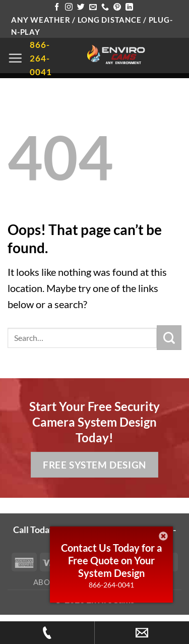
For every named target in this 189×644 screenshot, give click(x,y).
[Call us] (105, 7)
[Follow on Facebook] (57, 7)
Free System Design (94, 465)
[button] (15, 58)
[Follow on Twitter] (81, 7)
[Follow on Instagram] (69, 7)
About (47, 582)
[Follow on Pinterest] (117, 7)
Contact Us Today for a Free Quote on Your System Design (111, 560)
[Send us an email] (93, 7)
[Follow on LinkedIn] (129, 7)
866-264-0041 (111, 585)
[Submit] (169, 338)
